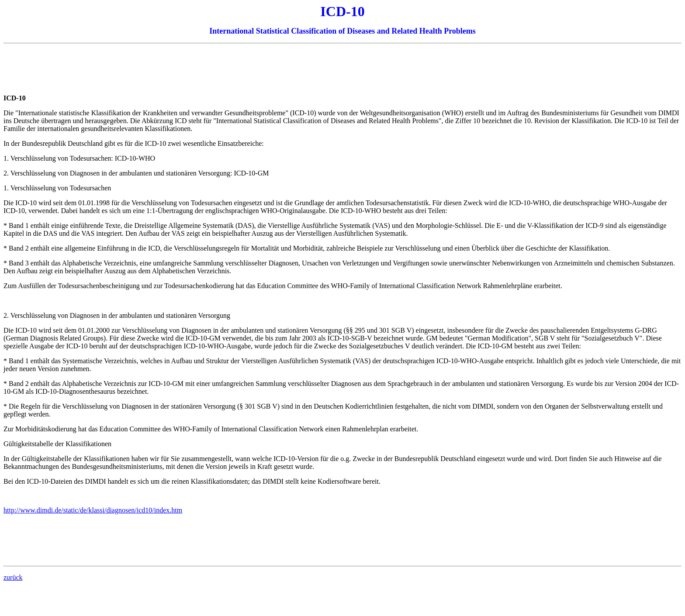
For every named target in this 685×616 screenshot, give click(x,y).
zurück (13, 577)
